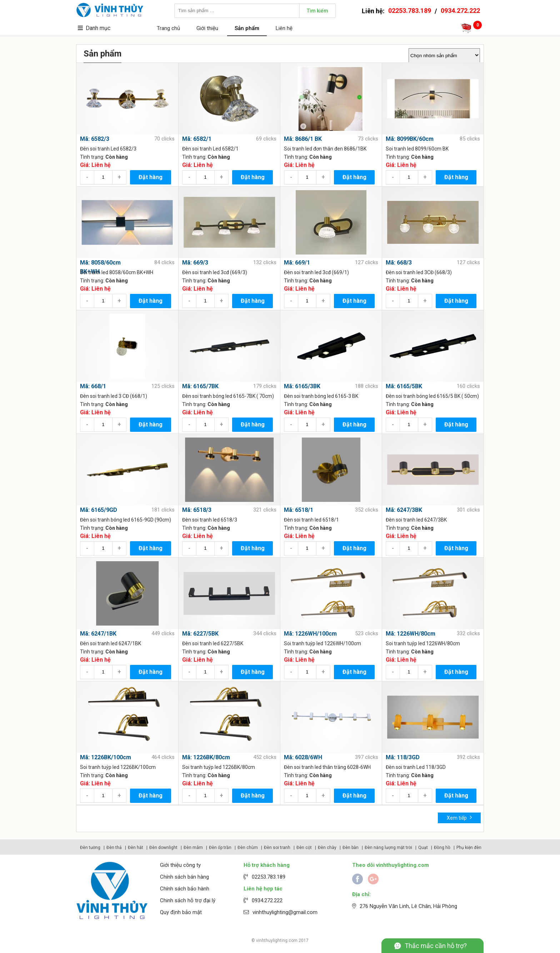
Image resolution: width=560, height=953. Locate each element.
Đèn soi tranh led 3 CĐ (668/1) (114, 396)
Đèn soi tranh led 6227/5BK (213, 643)
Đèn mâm (193, 848)
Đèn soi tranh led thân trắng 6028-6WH (327, 767)
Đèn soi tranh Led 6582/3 (108, 149)
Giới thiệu (207, 28)
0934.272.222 (460, 11)
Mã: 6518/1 (299, 510)
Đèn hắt (136, 848)
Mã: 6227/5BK (200, 634)
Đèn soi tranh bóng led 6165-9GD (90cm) (126, 520)
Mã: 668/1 (93, 386)
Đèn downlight (163, 848)
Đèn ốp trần (220, 848)
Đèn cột (304, 848)
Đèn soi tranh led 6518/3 (210, 520)
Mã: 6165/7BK (200, 386)
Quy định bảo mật (181, 912)
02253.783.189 (410, 11)
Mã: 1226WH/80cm (411, 634)
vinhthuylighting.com (277, 940)
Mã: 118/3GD (403, 757)
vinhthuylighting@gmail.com (285, 912)
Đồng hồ (442, 848)
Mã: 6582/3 (95, 139)
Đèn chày (327, 848)
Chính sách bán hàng (184, 877)
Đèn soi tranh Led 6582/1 (210, 149)
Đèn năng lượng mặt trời (388, 848)
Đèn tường (90, 848)
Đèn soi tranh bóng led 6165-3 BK (321, 396)
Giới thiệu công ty (180, 865)
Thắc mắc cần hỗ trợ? (436, 946)
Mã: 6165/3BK (302, 386)
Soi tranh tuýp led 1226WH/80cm (423, 643)
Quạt (423, 848)
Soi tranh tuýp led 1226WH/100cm (322, 643)
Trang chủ (168, 28)
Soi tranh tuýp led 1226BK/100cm (118, 767)
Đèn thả (114, 848)
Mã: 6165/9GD (99, 510)
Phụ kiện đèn (469, 848)
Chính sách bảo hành (185, 889)
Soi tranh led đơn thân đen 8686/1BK (325, 149)
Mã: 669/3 (195, 263)
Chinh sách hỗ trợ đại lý (188, 900)
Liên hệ (284, 28)
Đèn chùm (248, 848)
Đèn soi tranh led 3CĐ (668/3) (419, 272)
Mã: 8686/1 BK (303, 139)
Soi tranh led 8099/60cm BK (417, 149)
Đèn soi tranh (277, 848)
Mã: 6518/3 (197, 510)
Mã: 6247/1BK (98, 634)
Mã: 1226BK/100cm (106, 757)
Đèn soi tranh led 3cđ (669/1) (316, 272)
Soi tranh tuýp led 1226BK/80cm (219, 767)
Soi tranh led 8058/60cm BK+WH (117, 272)
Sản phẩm (247, 28)
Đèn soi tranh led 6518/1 (311, 520)
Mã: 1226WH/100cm (310, 634)
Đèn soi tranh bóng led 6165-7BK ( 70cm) (228, 396)
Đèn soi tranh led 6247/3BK (416, 520)
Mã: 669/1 (297, 263)
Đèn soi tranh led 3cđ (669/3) (215, 272)
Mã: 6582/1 (197, 139)
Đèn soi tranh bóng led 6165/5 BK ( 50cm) (432, 396)
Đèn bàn (351, 848)
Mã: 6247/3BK (404, 510)
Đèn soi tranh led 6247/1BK (111, 643)
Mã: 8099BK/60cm (410, 139)
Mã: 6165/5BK (404, 386)
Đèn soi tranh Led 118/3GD (416, 767)
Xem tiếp (459, 817)
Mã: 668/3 (399, 263)
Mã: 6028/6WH (303, 757)
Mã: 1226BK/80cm (206, 757)
